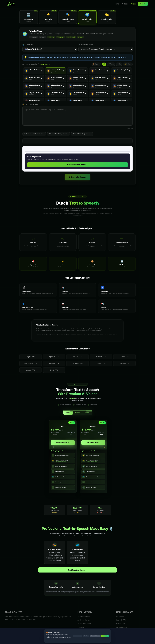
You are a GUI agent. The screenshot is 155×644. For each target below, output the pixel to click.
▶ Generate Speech (78, 177)
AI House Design (84, 620)
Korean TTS (101, 363)
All (104, 64)
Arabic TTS (30, 370)
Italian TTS (124, 357)
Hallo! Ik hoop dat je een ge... (82, 134)
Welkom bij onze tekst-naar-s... (34, 134)
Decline (86, 636)
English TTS (31, 357)
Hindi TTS (54, 370)
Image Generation (84, 623)
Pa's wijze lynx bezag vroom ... (58, 134)
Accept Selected (95, 636)
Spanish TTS (54, 357)
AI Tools (125, 4)
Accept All (105, 636)
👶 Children (128, 64)
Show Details (78, 636)
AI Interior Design (84, 616)
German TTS (101, 357)
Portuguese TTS (31, 363)
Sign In (143, 4)
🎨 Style (96, 64)
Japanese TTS (77, 363)
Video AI (81, 627)
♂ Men (119, 64)
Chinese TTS (124, 363)
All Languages (122, 627)
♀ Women (111, 64)
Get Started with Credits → (77, 165)
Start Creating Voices (78, 570)
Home (116, 4)
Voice (133, 4)
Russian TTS (54, 363)
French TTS (77, 357)
